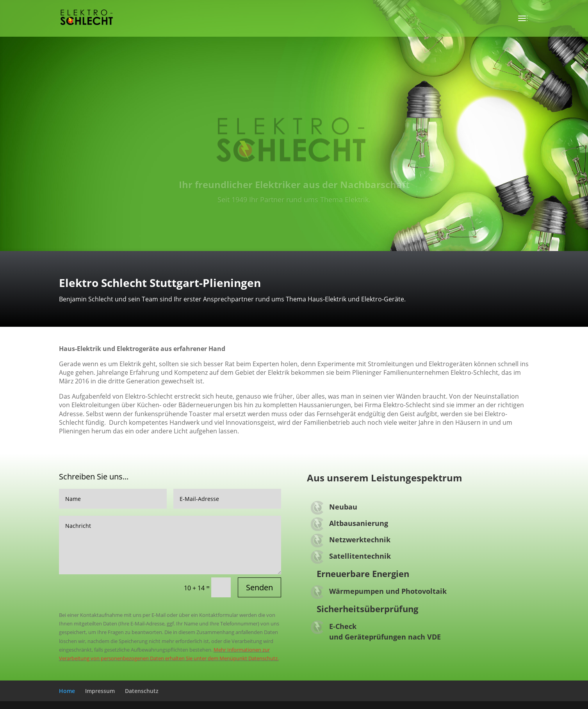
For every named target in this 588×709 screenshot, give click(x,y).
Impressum (100, 691)
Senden (259, 587)
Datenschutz (142, 691)
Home (67, 691)
